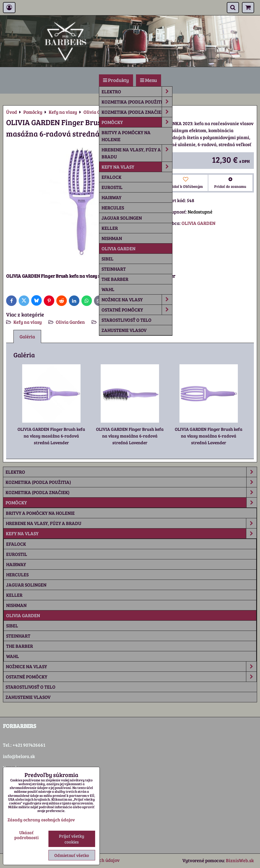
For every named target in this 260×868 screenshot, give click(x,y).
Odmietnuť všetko (72, 855)
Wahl (108, 289)
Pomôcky (137, 122)
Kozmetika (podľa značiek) (137, 112)
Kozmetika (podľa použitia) (137, 102)
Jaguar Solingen (122, 218)
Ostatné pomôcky (137, 310)
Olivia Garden (118, 248)
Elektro (137, 92)
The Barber (115, 279)
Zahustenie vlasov (124, 330)
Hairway (111, 197)
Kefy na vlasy (137, 167)
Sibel (108, 259)
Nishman (112, 238)
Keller (110, 228)
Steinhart (114, 269)
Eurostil (112, 187)
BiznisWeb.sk (240, 860)
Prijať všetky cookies (72, 839)
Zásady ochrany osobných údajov (41, 820)
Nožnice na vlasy (137, 300)
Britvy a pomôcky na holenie (126, 136)
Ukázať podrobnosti (26, 835)
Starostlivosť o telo (126, 320)
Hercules (113, 208)
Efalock (111, 177)
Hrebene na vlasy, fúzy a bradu (137, 153)
